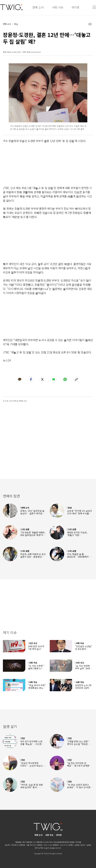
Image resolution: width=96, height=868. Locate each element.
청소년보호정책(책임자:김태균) (64, 842)
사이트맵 (78, 842)
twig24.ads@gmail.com (53, 848)
